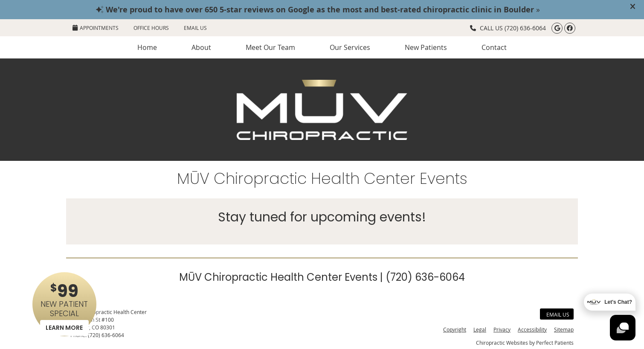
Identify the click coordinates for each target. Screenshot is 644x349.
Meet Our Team (270, 47)
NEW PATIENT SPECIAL (64, 307)
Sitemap (564, 329)
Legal (480, 329)
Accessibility (532, 329)
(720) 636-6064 (525, 28)
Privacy (502, 329)
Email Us (195, 28)
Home (147, 47)
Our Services (350, 47)
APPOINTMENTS (96, 28)
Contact (494, 47)
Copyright (455, 329)
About (201, 47)
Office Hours (151, 28)
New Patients (426, 47)
